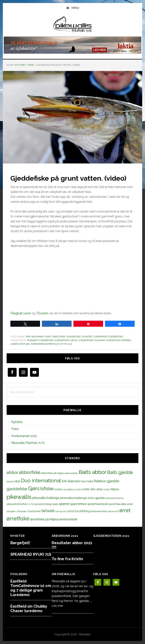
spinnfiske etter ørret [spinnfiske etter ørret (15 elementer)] (121, 504)
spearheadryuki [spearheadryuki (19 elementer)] (98, 504)
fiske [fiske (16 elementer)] (90, 481)
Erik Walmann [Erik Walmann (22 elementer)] (71, 481)
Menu (75, 8)
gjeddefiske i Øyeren (118, 340)
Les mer (57, 606)
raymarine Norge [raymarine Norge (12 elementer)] (43, 504)
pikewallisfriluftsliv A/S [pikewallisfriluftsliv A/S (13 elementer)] (20, 504)
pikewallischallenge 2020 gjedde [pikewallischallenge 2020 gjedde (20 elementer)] (82, 498)
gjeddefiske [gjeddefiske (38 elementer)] (17, 489)
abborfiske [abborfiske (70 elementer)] (30, 472)
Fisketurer (58, 337)
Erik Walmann (35, 337)
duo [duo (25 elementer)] (18, 481)
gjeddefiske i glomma (92, 340)
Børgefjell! (20, 543)
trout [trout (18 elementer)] (71, 511)
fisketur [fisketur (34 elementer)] (100, 481)
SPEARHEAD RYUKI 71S (31, 554)
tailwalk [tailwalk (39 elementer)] (48, 511)
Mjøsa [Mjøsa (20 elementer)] (115, 489)
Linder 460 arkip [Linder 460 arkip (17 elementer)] (92, 489)
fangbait (32, 340)
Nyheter (87, 337)
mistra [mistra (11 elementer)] (106, 489)
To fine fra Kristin (67, 559)
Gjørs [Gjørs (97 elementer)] (34, 488)
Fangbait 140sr (21, 313)
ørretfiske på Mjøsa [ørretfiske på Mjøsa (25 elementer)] (44, 519)
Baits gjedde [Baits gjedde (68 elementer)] (120, 472)
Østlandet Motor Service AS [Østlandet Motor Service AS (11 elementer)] (105, 511)
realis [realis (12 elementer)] (55, 504)
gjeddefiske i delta (66, 340)
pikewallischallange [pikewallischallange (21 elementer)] (46, 498)
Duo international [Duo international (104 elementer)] (41, 480)
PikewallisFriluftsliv (72, 25)
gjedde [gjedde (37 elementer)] (113, 481)
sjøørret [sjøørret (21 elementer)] (64, 504)
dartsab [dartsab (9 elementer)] (10, 481)
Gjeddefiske (74, 337)
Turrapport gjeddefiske (108, 337)
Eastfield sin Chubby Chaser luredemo (29, 609)
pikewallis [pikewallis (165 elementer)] (19, 497)
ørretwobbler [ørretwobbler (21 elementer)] (68, 519)
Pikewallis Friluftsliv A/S (28, 443)
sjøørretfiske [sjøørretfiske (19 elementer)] (78, 504)
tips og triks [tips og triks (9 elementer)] (61, 511)
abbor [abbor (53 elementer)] (12, 472)
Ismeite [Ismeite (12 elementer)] (58, 489)
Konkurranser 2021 (24, 436)
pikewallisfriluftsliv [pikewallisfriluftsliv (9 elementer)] (115, 498)
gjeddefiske (46, 340)
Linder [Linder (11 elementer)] (78, 489)
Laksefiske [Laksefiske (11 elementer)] (68, 489)
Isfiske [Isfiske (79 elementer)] (47, 489)
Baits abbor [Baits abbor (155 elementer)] (93, 472)
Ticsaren (42, 313)
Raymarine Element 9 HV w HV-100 (51, 344)
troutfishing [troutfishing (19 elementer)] (83, 511)
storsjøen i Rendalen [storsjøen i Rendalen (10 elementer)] (17, 511)
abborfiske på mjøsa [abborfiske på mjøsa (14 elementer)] (52, 473)
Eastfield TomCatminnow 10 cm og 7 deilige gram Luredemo (31, 588)
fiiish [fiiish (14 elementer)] (84, 481)
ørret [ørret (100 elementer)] (125, 510)
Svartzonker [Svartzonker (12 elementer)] (34, 511)
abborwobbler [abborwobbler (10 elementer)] (71, 473)
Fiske (48, 337)
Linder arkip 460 (20, 344)
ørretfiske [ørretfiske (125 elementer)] (18, 518)
